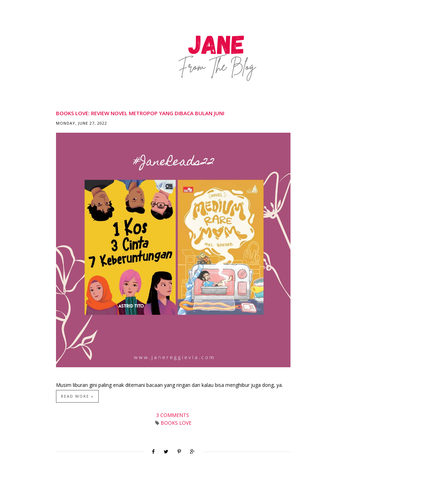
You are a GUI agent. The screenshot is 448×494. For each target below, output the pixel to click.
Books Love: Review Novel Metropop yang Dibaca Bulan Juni (140, 113)
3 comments (173, 415)
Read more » (77, 396)
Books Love (176, 423)
